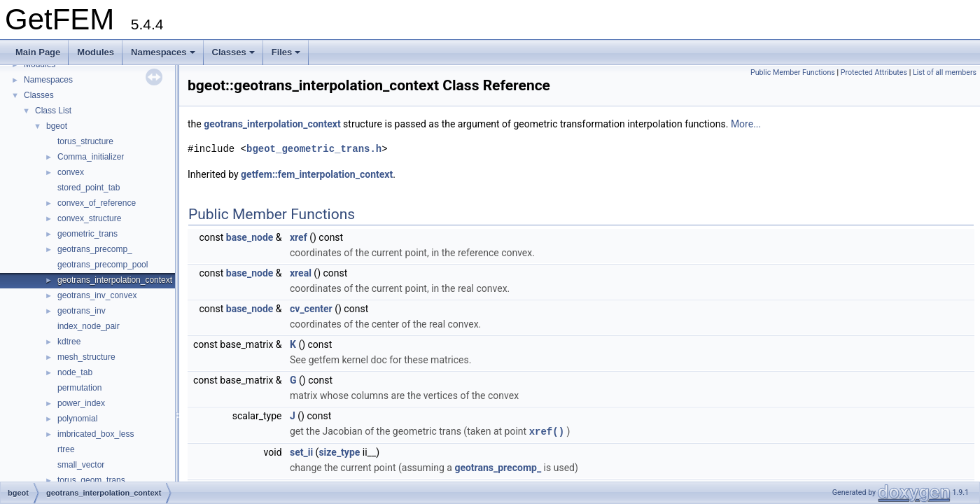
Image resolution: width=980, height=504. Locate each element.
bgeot (57, 126)
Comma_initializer (91, 157)
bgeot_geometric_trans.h (314, 149)
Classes (233, 52)
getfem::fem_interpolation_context (317, 174)
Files (286, 52)
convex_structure (89, 218)
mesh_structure (86, 357)
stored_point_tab (89, 188)
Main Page (38, 52)
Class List (53, 111)
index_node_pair (89, 326)
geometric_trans (87, 234)
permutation (79, 388)
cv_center (311, 309)
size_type (339, 451)
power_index (81, 403)
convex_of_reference (97, 203)
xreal (301, 273)
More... (746, 124)
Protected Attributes (874, 72)
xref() (547, 431)
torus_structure (85, 141)
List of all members (945, 72)
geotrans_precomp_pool (103, 265)
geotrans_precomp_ (95, 249)
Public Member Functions (793, 72)
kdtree (69, 342)
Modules (96, 52)
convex (71, 172)
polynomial (77, 419)
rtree (66, 449)
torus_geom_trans (91, 480)
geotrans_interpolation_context (115, 280)
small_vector (81, 465)
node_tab (75, 372)
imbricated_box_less (96, 434)
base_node (250, 237)
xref (299, 237)
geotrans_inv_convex (97, 295)
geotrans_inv (82, 311)
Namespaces (163, 52)
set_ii (301, 451)
